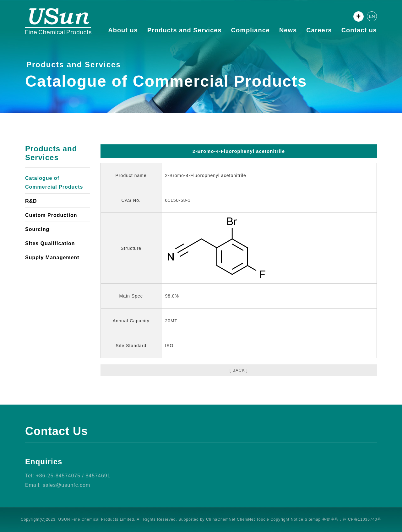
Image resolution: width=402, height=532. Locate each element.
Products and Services (185, 30)
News (288, 30)
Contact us (359, 30)
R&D (31, 201)
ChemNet (246, 519)
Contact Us (57, 431)
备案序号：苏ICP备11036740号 (352, 519)
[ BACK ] (239, 370)
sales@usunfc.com (66, 485)
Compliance (250, 30)
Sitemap (313, 519)
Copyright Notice (287, 519)
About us (123, 30)
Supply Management (52, 258)
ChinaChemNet (221, 519)
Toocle (263, 519)
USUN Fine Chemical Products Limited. (97, 519)
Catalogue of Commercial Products (54, 183)
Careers (319, 30)
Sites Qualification (50, 243)
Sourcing (37, 229)
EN (372, 16)
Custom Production (51, 215)
